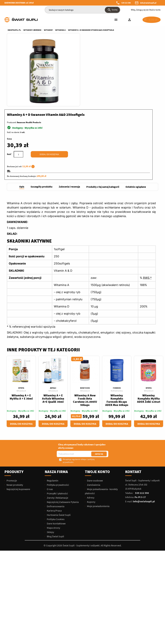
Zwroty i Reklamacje (57, 430)
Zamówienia (93, 418)
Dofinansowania (55, 439)
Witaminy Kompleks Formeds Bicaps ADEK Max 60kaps (117, 333)
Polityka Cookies (55, 452)
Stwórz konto (155, 10)
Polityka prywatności (58, 418)
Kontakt (133, 404)
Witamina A (21, 323)
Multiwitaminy (117, 323)
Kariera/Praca (54, 443)
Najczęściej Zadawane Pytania (63, 435)
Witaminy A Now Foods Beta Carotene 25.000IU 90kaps (85, 333)
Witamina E (53, 323)
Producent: (90, 53)
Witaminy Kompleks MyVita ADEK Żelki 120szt (149, 331)
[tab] (22, 120)
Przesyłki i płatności (57, 426)
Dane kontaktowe (56, 456)
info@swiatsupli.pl (148, 3)
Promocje (11, 413)
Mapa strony (53, 460)
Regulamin (52, 413)
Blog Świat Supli (55, 469)
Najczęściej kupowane (18, 422)
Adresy (90, 430)
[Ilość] (97, 85)
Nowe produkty (14, 418)
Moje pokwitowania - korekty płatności (101, 424)
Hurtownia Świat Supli (58, 448)
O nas (50, 422)
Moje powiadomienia (98, 439)
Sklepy (50, 465)
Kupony (91, 435)
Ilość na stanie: (91, 63)
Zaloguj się (141, 10)
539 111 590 (126, 3)
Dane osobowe (95, 413)
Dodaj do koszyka (127, 85)
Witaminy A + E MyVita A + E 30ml (21, 330)
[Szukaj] (83, 10)
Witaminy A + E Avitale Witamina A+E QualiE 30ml (53, 331)
